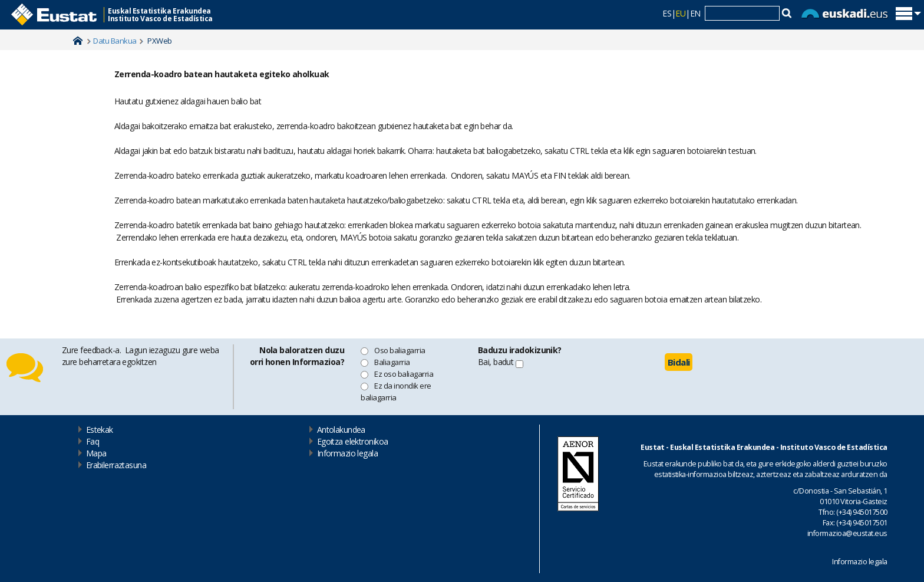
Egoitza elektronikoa (353, 441)
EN (695, 13)
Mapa (96, 453)
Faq (93, 441)
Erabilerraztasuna (116, 465)
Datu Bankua (115, 41)
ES (667, 13)
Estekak (100, 430)
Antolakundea (341, 430)
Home (78, 41)
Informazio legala (347, 453)
